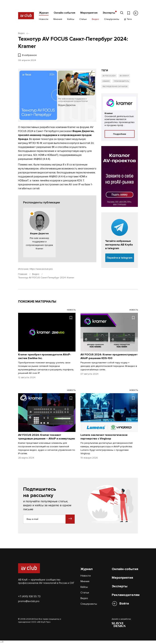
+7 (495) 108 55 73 (29, 597)
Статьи (83, 19)
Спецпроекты (112, 19)
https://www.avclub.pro (41, 269)
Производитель (123, 82)
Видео (95, 19)
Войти (124, 604)
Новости (44, 19)
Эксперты (109, 13)
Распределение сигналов (115, 87)
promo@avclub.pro (29, 601)
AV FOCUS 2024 (110, 76)
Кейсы (71, 19)
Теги (128, 19)
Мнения (58, 19)
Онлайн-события (64, 13)
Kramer (107, 82)
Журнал (44, 13)
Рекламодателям (126, 595)
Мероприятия (89, 13)
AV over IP (126, 76)
